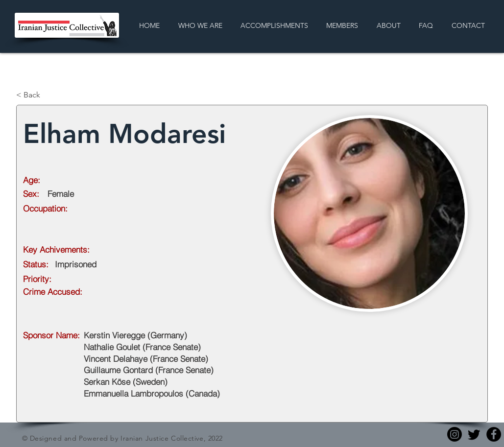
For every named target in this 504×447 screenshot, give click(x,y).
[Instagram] (455, 434)
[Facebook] (494, 434)
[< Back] (48, 95)
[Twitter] (474, 434)
